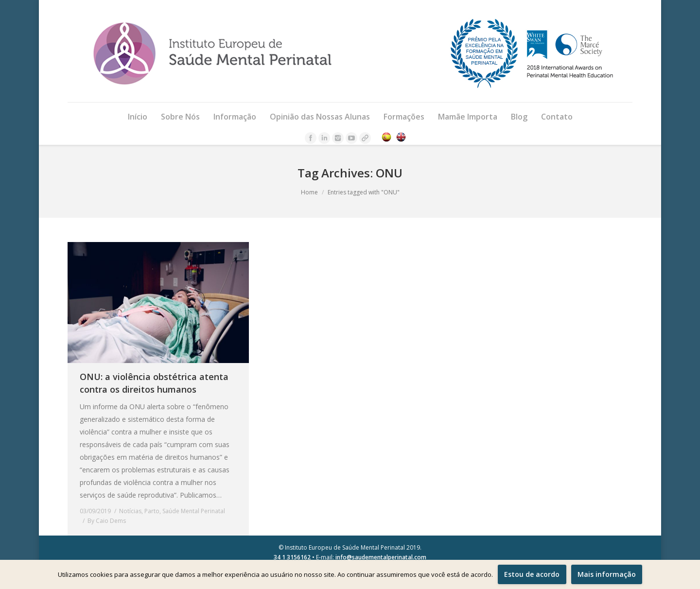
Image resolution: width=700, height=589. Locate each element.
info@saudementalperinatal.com (381, 557)
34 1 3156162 (292, 557)
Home (309, 192)
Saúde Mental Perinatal (194, 511)
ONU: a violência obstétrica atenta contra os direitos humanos (154, 383)
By (107, 521)
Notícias (130, 511)
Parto (152, 511)
